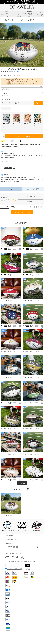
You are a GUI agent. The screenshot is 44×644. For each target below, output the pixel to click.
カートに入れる (24, 136)
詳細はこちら (5, 161)
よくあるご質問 (33, 189)
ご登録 (28, 565)
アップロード (38, 103)
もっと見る (22, 483)
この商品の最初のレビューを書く (22, 212)
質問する (31, 201)
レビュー (11, 189)
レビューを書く (31, 197)
